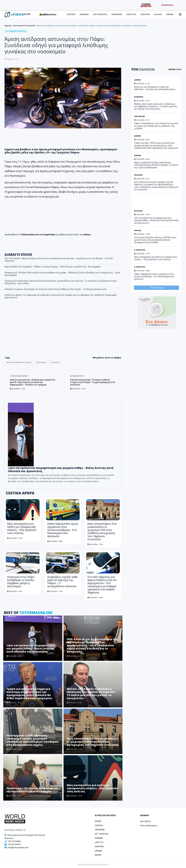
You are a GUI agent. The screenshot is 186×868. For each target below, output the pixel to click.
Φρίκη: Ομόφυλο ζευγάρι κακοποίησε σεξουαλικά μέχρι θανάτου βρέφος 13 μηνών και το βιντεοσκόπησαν (156, 165)
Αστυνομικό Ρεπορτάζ (24, 25)
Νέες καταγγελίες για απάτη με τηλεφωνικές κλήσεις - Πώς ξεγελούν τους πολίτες (22, 528)
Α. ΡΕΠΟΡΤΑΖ (140, 250)
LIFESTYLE (131, 14)
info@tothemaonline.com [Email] (18, 848)
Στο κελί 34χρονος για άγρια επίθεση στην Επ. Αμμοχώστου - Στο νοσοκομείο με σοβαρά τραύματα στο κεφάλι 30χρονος (102, 585)
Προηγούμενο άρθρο (19, 376)
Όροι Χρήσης (146, 821)
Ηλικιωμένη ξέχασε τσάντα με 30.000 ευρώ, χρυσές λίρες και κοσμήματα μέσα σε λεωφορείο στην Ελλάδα (155, 240)
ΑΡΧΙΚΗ (98, 821)
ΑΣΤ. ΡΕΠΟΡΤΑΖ (100, 14)
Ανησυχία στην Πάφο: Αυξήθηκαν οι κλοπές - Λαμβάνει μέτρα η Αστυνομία (21, 582)
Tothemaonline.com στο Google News (38, 235)
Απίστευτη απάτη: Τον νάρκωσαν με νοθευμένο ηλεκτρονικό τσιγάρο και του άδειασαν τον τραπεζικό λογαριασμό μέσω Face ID (61, 296)
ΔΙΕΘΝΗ (170, 14)
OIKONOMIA (100, 830)
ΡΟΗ (143, 69)
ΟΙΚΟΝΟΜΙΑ (117, 14)
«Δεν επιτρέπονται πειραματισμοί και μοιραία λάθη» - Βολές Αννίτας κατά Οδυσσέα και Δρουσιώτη (31, 648)
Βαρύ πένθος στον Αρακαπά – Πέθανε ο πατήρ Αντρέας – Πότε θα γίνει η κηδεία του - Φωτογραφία (53, 267)
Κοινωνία (55, 362)
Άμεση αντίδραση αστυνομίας (19, 362)
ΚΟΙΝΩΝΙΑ (84, 14)
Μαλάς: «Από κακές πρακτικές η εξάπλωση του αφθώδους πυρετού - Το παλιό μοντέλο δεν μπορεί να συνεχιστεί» (91, 693)
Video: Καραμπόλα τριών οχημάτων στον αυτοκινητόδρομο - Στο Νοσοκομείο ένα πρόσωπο (63, 530)
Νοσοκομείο (41, 362)
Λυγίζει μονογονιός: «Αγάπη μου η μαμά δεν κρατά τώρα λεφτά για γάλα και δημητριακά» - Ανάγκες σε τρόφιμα (33, 382)
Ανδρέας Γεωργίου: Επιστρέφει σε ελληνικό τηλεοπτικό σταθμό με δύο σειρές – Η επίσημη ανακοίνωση (55, 289)
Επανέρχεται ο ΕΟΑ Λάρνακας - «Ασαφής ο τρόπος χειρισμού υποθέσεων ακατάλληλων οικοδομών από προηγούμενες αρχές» (33, 740)
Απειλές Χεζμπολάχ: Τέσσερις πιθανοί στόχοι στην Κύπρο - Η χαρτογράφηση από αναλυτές (93, 382)
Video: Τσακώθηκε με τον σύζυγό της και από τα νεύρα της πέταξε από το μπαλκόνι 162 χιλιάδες (156, 126)
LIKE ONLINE (139, 116)
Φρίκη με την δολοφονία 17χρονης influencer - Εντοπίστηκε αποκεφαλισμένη (155, 88)
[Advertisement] (63, 333)
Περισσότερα (157, 288)
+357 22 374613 (14, 844)
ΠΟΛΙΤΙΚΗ (71, 14)
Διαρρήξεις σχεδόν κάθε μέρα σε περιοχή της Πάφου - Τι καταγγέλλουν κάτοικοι (62, 582)
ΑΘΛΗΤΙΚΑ (145, 14)
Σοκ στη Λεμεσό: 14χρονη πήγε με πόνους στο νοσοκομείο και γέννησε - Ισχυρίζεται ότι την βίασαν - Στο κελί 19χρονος (59, 260)
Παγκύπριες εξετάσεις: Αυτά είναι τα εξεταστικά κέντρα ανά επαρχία (32, 790)
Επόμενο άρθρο (77, 376)
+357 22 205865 (14, 841)
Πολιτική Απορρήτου (149, 826)
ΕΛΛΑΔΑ (158, 14)
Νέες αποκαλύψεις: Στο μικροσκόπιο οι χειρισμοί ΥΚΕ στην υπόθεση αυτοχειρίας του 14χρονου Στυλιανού (102, 531)
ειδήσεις (87, 235)
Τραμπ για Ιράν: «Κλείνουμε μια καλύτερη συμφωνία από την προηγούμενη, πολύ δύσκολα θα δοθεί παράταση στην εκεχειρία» (29, 693)
